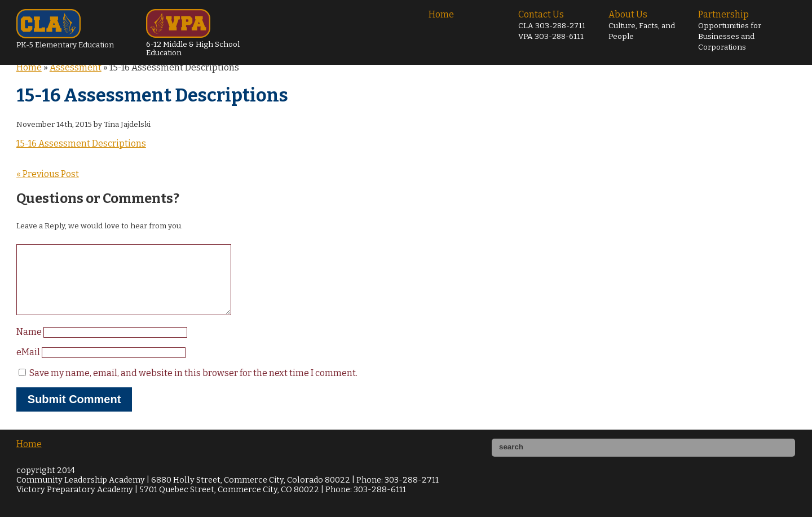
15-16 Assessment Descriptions (81, 143)
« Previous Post (48, 174)
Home (441, 14)
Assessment (76, 67)
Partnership (730, 30)
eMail (29, 366)
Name (30, 345)
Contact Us (552, 25)
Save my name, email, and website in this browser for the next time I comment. (193, 386)
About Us (642, 25)
